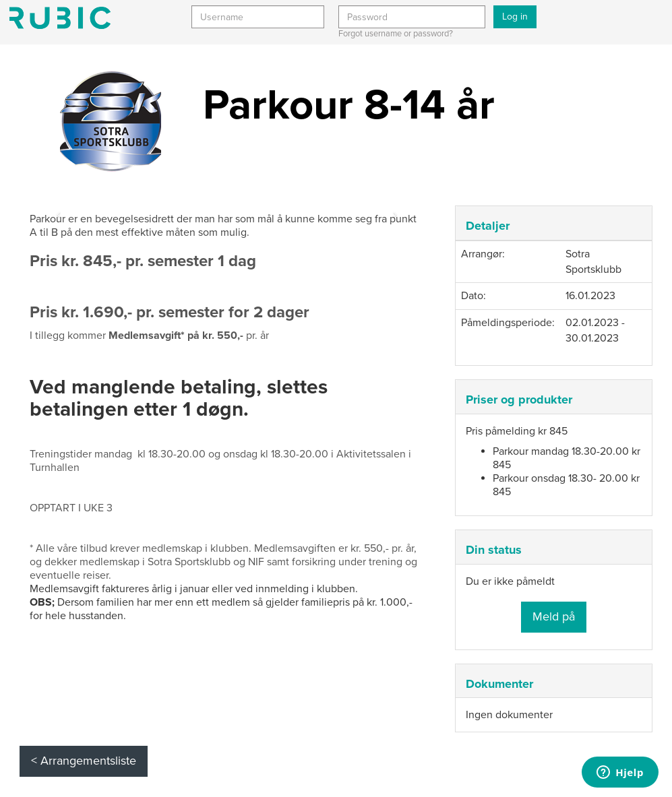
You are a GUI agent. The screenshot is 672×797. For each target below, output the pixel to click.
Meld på (554, 616)
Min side (60, 18)
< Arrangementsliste (84, 761)
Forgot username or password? (396, 34)
